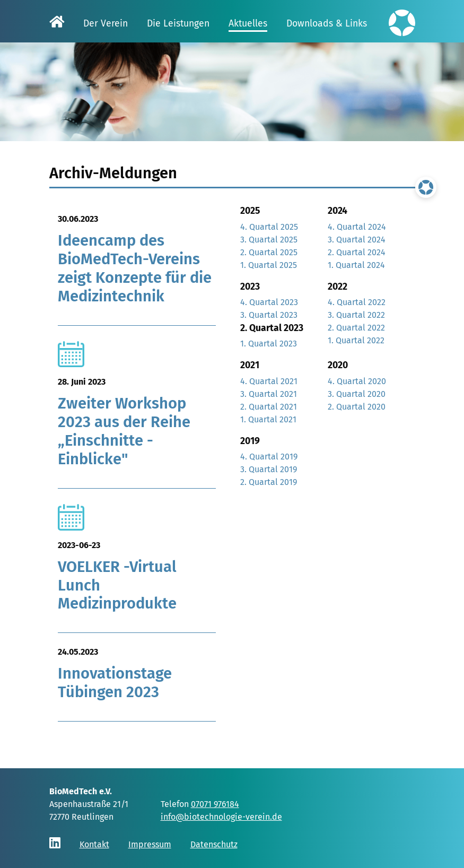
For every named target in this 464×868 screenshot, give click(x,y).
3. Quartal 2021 (269, 394)
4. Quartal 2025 (269, 227)
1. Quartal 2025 (269, 265)
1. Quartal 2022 (356, 340)
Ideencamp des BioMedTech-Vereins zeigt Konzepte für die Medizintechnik (135, 268)
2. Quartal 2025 (269, 252)
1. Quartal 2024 (356, 265)
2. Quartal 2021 (269, 407)
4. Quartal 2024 (357, 227)
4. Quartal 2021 (269, 381)
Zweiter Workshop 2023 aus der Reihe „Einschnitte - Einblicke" (124, 431)
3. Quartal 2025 (269, 240)
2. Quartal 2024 (357, 252)
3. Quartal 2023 (269, 315)
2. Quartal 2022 (356, 328)
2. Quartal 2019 (269, 482)
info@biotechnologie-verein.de (221, 817)
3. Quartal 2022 (356, 315)
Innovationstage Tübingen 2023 (115, 687)
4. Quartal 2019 (269, 457)
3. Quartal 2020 (357, 394)
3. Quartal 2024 (357, 240)
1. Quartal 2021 (268, 419)
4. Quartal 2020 (357, 381)
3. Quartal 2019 (269, 469)
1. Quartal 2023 (269, 344)
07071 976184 (215, 804)
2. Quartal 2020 (357, 407)
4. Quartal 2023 (269, 302)
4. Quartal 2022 (357, 302)
